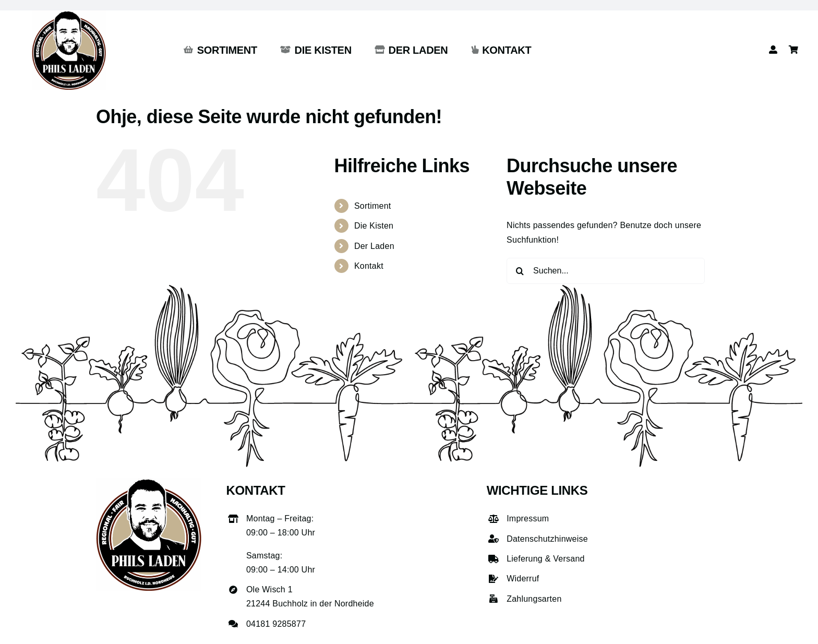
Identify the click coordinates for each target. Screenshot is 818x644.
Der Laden (374, 246)
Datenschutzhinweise (547, 539)
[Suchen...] (606, 271)
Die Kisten (374, 226)
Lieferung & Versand (546, 559)
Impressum (528, 518)
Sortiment (373, 206)
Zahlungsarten (534, 599)
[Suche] (520, 271)
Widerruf (523, 579)
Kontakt (369, 266)
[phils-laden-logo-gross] (69, 14)
